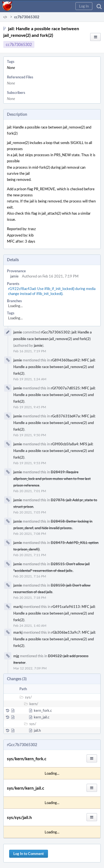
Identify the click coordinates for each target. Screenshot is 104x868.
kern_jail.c (42, 717)
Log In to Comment (29, 854)
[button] (84, 6)
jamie (14, 276)
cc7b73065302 (19, 44)
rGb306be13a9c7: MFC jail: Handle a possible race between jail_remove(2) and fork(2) (54, 639)
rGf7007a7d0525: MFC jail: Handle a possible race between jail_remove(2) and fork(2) (54, 395)
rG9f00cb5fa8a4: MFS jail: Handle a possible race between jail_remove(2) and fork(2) (54, 451)
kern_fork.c (43, 710)
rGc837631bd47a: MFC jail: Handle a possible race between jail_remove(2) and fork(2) (54, 423)
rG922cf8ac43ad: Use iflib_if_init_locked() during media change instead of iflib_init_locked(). (52, 291)
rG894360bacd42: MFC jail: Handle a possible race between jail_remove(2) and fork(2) (54, 367)
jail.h (37, 730)
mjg (16, 656)
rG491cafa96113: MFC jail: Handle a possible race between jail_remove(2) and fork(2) (54, 613)
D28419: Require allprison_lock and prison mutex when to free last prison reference (52, 479)
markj (18, 607)
